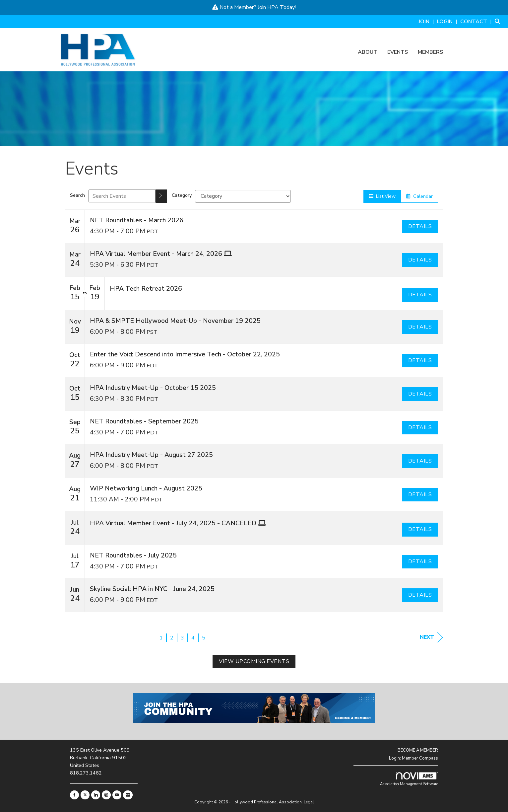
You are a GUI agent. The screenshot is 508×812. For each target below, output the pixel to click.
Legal (309, 802)
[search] (161, 196)
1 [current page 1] (161, 638)
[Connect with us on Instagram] (106, 795)
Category (182, 195)
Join (262, 7)
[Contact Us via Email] (128, 795)
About (368, 52)
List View (382, 196)
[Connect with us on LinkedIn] (96, 795)
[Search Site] (499, 22)
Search (77, 195)
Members (430, 52)
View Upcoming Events (254, 661)
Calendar (419, 196)
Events (398, 52)
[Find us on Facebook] (74, 795)
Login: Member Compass (413, 758)
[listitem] (427, 22)
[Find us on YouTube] (117, 795)
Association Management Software (409, 779)
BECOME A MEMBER (418, 750)
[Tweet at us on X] (85, 795)
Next (431, 637)
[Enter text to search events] (122, 196)
